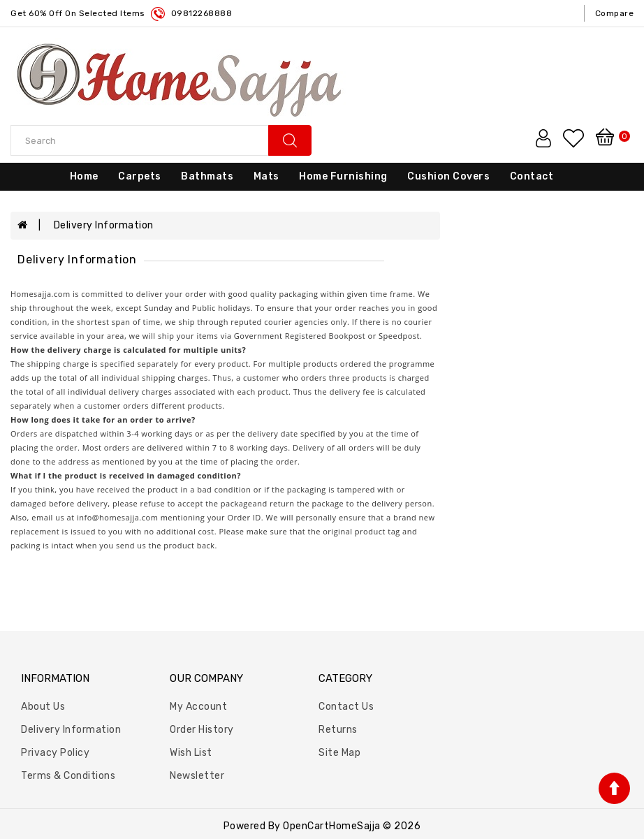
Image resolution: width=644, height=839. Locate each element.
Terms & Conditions (68, 776)
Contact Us (346, 707)
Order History (202, 730)
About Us (43, 707)
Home (84, 176)
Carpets (140, 176)
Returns (338, 730)
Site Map (339, 753)
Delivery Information (104, 225)
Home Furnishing (343, 176)
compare (615, 13)
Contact (532, 176)
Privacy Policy (55, 753)
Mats (266, 176)
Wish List (191, 753)
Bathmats (207, 176)
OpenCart (306, 826)
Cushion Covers (448, 176)
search (290, 140)
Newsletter (197, 776)
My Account (198, 707)
